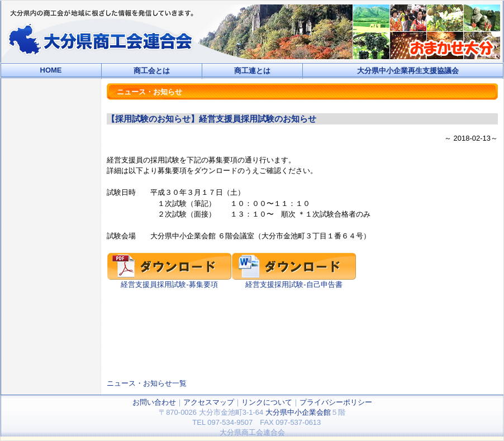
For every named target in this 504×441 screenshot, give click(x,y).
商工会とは (152, 71)
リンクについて (267, 402)
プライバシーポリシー (336, 402)
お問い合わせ (154, 402)
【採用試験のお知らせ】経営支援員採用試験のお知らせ (211, 119)
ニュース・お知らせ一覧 (147, 383)
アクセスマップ (209, 402)
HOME (51, 70)
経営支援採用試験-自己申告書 (294, 281)
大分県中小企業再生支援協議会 (408, 71)
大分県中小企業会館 (298, 412)
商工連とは (252, 71)
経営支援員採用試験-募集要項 (169, 281)
